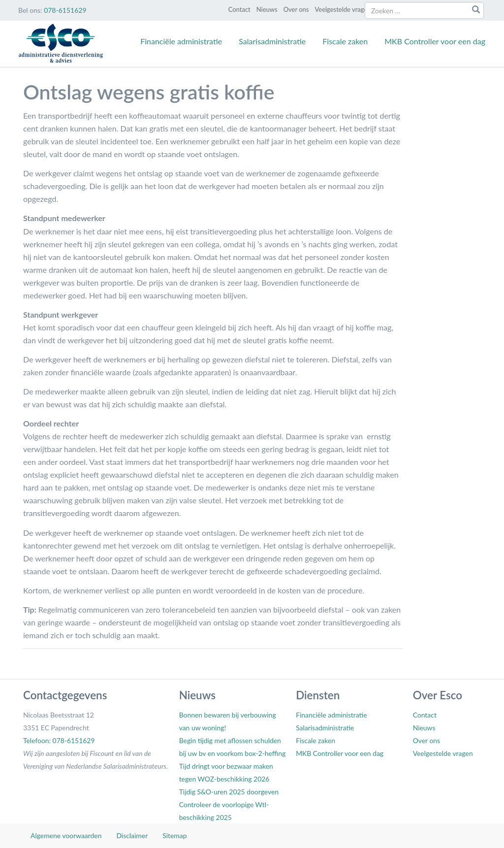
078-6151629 (65, 10)
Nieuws (267, 9)
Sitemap (174, 835)
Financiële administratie (181, 41)
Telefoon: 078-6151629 (59, 740)
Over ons (296, 9)
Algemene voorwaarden (66, 835)
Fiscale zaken (345, 41)
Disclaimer (132, 835)
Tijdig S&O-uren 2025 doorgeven (229, 792)
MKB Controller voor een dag (435, 41)
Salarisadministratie (272, 41)
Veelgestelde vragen (343, 9)
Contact (239, 9)
